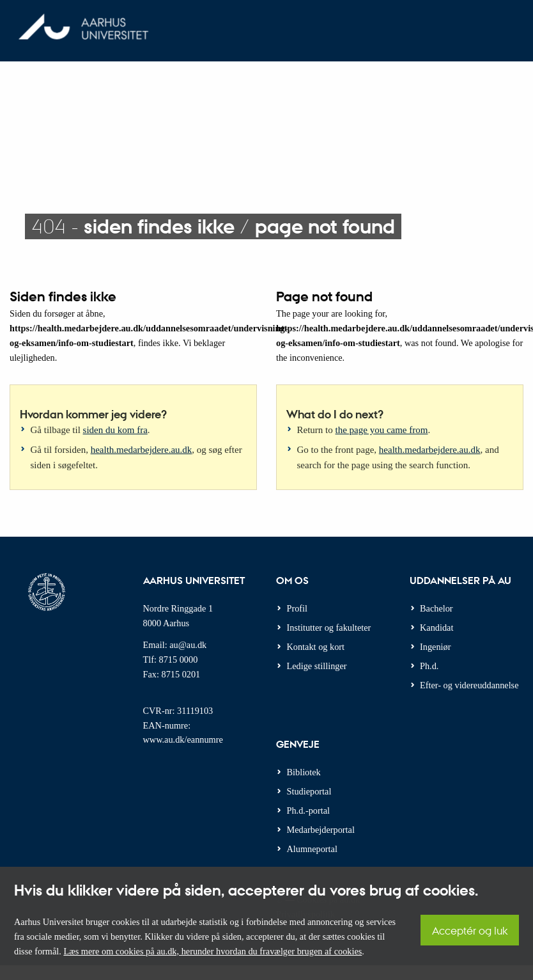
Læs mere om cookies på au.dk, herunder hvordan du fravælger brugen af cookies (212, 951)
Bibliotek (304, 772)
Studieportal (309, 791)
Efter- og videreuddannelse (469, 685)
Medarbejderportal (321, 830)
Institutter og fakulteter (329, 628)
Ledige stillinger (317, 666)
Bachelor (436, 608)
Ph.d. (429, 666)
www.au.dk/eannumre (183, 739)
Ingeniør (435, 647)
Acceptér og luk (470, 930)
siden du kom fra (115, 430)
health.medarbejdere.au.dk (142, 450)
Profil (297, 608)
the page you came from (382, 430)
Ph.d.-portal (309, 810)
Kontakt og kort (316, 647)
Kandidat (436, 628)
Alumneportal (312, 849)
